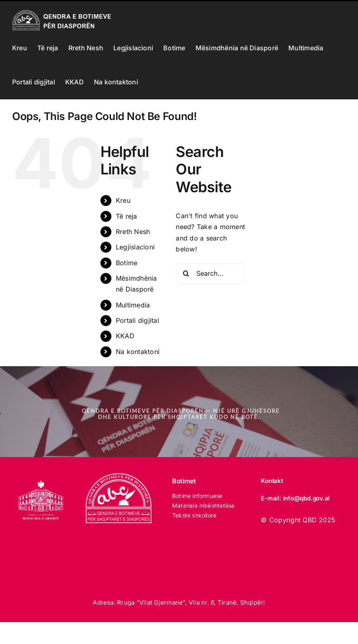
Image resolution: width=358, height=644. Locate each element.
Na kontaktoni (138, 352)
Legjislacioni (135, 247)
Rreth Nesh (133, 232)
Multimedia (133, 305)
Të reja (127, 216)
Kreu (123, 200)
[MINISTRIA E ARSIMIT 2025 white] (41, 477)
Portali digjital (137, 320)
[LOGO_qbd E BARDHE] (120, 477)
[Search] (186, 273)
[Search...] (211, 273)
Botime (127, 263)
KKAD (125, 336)
